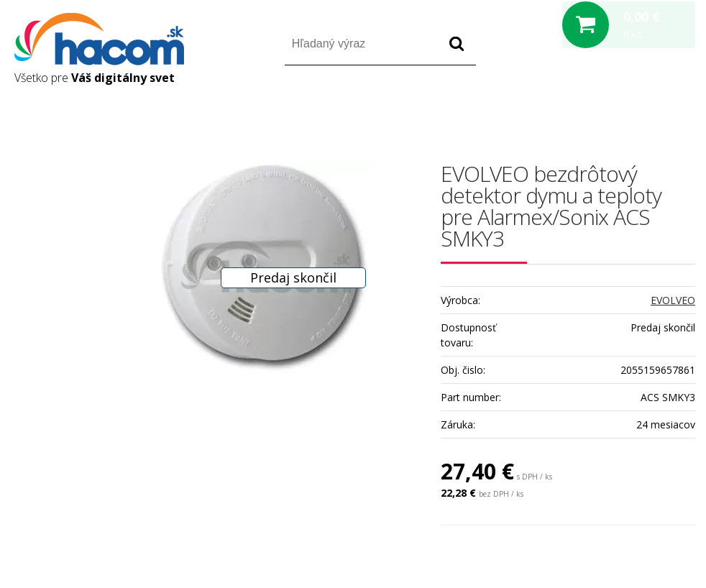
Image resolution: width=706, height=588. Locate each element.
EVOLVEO (673, 300)
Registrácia (634, 107)
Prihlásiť (576, 107)
